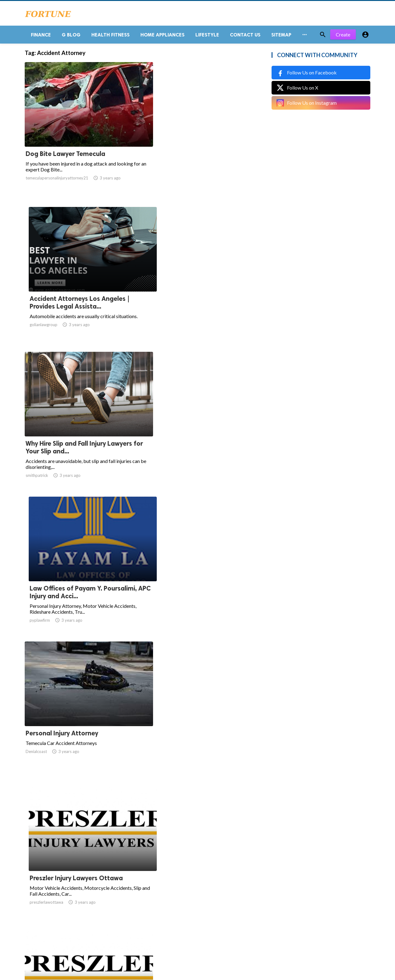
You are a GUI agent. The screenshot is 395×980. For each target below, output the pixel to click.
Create (343, 37)
